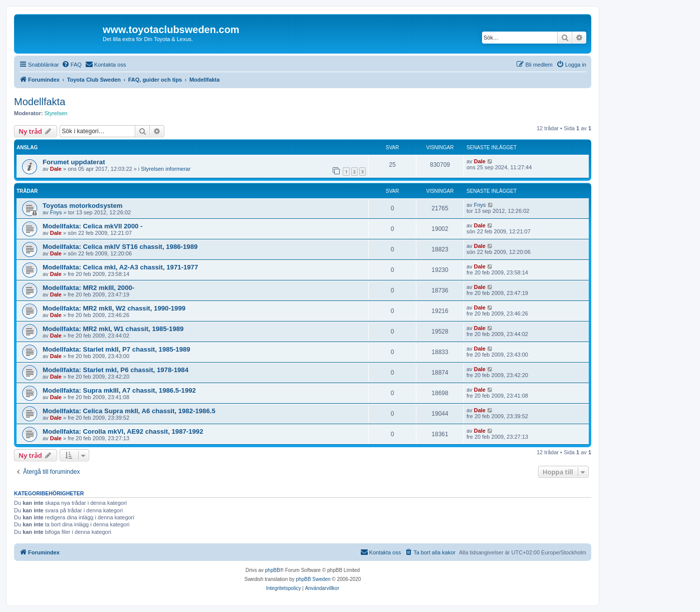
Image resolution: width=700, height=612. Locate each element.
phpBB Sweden (313, 579)
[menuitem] (72, 65)
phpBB (273, 570)
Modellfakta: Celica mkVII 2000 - (92, 226)
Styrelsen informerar (166, 169)
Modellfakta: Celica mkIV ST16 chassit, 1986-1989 (120, 247)
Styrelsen (56, 113)
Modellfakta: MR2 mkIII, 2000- (88, 288)
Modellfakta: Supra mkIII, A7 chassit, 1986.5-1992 (119, 390)
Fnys (56, 212)
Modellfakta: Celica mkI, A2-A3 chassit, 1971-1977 (120, 267)
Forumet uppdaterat (74, 162)
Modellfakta (40, 102)
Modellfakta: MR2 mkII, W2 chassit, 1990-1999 (114, 308)
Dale (56, 169)
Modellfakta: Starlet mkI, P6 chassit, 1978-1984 (115, 370)
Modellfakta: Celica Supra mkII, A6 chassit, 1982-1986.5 (129, 411)
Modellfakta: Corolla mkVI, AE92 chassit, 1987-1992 (123, 431)
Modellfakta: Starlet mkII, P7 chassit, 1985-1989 (116, 349)
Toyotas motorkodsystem (83, 206)
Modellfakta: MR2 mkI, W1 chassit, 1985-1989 (113, 329)
